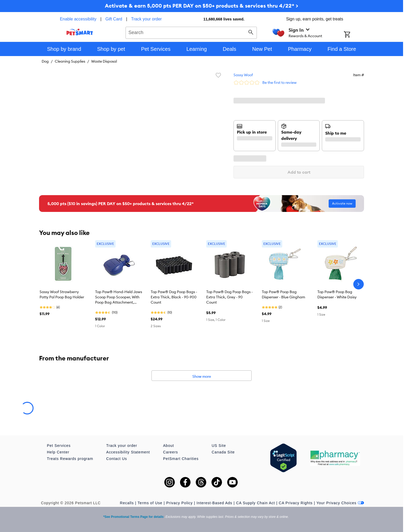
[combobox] (191, 32)
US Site (219, 446)
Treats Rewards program (70, 459)
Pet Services (59, 446)
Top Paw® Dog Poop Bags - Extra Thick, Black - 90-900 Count (174, 297)
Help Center (58, 452)
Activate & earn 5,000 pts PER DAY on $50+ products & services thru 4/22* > (202, 6)
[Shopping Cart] (354, 35)
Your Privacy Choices (340, 503)
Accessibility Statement (128, 452)
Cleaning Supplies (70, 61)
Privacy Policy (179, 503)
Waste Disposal (104, 61)
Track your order (146, 19)
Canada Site (223, 452)
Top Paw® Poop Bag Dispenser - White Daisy (337, 294)
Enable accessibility (78, 19)
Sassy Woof (243, 75)
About (169, 446)
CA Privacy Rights (296, 503)
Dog (45, 61)
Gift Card (114, 19)
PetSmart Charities (181, 459)
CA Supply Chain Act (256, 503)
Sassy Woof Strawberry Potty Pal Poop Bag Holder (62, 294)
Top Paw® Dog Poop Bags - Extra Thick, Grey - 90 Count (229, 297)
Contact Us (116, 459)
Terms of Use (150, 503)
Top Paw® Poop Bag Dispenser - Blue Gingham (283, 294)
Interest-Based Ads (214, 503)
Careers (170, 452)
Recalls (127, 503)
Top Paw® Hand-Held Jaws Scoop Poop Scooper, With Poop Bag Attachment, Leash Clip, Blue (119, 297)
